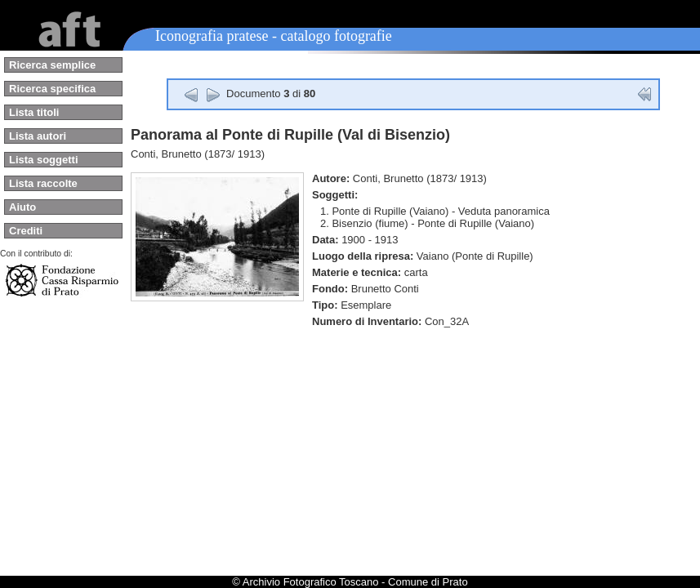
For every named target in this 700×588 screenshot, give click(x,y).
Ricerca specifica (52, 89)
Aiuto (22, 207)
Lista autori (38, 136)
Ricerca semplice (52, 65)
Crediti (26, 231)
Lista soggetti (44, 160)
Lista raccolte (43, 183)
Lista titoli (34, 112)
